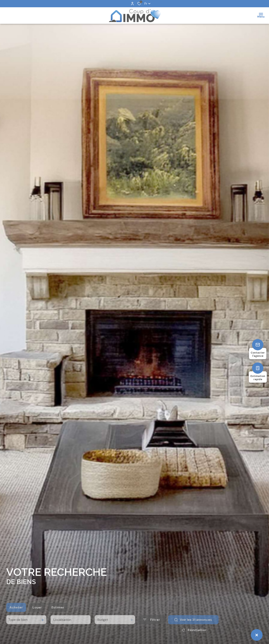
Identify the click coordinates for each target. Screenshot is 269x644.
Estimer (58, 614)
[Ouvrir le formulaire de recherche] (152, 626)
